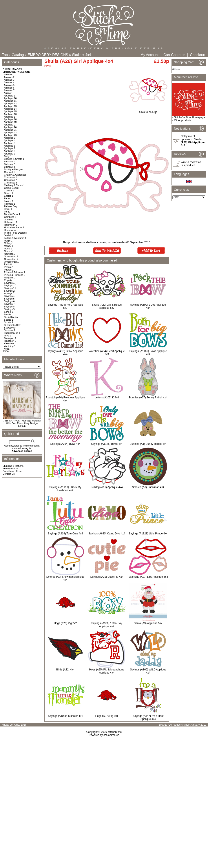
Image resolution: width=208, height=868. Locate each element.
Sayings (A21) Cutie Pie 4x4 (107, 577)
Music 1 (8, 249)
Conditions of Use (12, 471)
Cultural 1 (9, 191)
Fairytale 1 (10, 204)
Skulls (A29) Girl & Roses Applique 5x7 (107, 306)
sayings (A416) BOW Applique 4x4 (65, 353)
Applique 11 (10, 101)
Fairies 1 (9, 201)
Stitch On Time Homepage (189, 117)
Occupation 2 (11, 259)
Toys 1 (7, 336)
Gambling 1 (10, 217)
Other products (183, 120)
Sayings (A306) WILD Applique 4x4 (148, 671)
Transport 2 (10, 341)
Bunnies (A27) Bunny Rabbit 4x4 (148, 398)
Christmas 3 (10, 183)
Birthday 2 (9, 164)
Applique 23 (10, 135)
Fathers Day (11, 206)
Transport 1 (10, 338)
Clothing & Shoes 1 (14, 185)
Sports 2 (8, 322)
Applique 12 (10, 104)
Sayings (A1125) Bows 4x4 (107, 444)
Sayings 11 (10, 288)
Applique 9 (10, 154)
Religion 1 (9, 278)
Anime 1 (8, 93)
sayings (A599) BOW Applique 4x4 (148, 306)
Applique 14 (10, 109)
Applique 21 (10, 130)
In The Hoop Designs (15, 233)
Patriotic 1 (9, 264)
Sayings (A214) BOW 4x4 (65, 444)
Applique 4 (10, 140)
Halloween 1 (11, 222)
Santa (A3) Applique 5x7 (148, 623)
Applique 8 (10, 151)
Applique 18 (10, 119)
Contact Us (9, 474)
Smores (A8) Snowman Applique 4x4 (65, 578)
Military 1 (9, 243)
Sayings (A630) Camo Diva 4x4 (107, 534)
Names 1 (9, 251)
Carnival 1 (9, 172)
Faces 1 (8, 198)
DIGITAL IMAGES (12, 69)
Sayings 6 (9, 301)
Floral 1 (8, 209)
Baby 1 (8, 156)
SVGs (6, 351)
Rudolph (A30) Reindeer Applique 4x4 (65, 399)
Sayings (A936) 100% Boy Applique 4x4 (107, 625)
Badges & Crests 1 (14, 159)
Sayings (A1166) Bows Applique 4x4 (148, 353)
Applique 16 (10, 114)
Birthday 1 (9, 162)
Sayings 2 (9, 291)
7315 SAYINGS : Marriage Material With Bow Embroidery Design (22, 422)
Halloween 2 (11, 225)
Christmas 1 (10, 177)
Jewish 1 (9, 235)
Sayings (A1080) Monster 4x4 (65, 716)
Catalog (18, 55)
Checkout (197, 55)
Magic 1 (8, 241)
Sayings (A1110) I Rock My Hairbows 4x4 (65, 489)
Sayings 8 (9, 307)
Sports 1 (8, 320)
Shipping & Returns (13, 466)
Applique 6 (10, 146)
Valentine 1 (10, 343)
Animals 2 (9, 77)
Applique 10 (10, 98)
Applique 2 (10, 125)
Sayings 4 (9, 296)
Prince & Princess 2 (15, 275)
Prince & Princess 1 (15, 272)
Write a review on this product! (191, 164)
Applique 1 (10, 96)
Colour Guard (11, 188)
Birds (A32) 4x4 (65, 670)
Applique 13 (10, 106)
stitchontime (115, 732)
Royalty (8, 280)
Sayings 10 (10, 285)
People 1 (9, 267)
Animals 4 (9, 82)
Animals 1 (9, 74)
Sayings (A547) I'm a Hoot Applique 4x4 (148, 717)
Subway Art (10, 328)
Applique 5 (10, 143)
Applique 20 (10, 127)
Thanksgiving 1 (12, 333)
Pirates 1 (9, 270)
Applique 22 (10, 133)
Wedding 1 (10, 346)
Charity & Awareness (15, 175)
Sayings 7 (9, 304)
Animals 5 (9, 85)
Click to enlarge (148, 111)
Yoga (7, 349)
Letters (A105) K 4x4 (107, 398)
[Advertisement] (104, 774)
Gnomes (9, 220)
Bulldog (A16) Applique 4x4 (107, 487)
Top (5, 55)
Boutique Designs (13, 169)
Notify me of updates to (193, 141)
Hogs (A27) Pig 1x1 (107, 716)
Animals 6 (9, 88)
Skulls (77, 55)
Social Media (11, 317)
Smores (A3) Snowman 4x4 (148, 487)
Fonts (7, 212)
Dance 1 (8, 193)
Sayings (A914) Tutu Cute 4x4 (65, 534)
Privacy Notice (10, 469)
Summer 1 (10, 330)
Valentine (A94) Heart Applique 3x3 (107, 353)
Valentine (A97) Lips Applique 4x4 (148, 577)
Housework (10, 230)
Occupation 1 (11, 256)
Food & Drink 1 (12, 214)
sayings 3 (9, 293)
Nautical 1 (9, 254)
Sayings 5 (9, 299)
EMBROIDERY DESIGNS (48, 55)
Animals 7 (9, 90)
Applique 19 (10, 122)
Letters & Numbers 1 (15, 238)
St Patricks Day (12, 325)
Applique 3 (10, 138)
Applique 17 (10, 117)
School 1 (9, 312)
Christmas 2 (10, 180)
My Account (150, 55)
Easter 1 (8, 196)
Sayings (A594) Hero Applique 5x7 (65, 306)
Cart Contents (174, 55)
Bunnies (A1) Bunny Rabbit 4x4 (148, 444)
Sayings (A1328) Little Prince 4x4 (148, 534)
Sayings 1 (9, 283)
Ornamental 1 (11, 262)
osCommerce (111, 735)
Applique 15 (10, 111)
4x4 (88, 55)
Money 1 (9, 246)
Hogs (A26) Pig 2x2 (65, 623)
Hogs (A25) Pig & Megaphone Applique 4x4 (107, 671)
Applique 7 (10, 148)
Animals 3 (9, 80)
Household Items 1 (14, 227)
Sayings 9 (9, 309)
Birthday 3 (9, 167)
